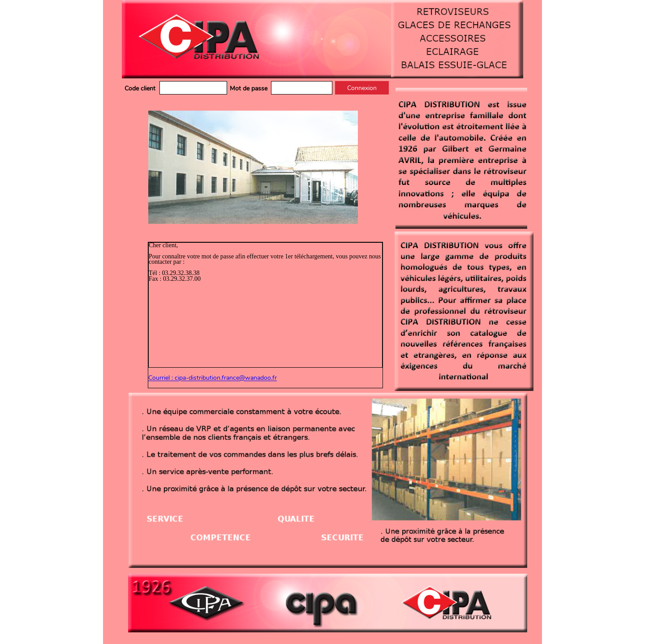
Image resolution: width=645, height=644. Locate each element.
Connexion (362, 88)
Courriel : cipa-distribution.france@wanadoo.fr (213, 378)
